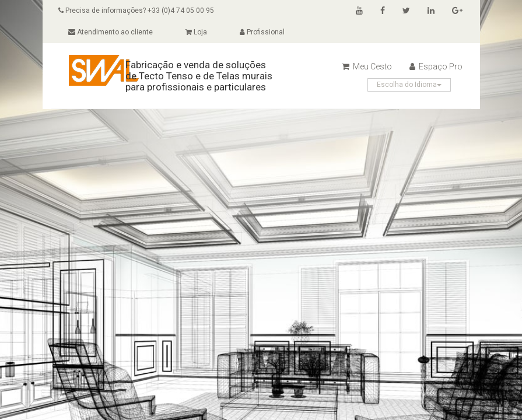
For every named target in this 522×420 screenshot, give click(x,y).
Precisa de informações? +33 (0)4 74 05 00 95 (136, 10)
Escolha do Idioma (409, 85)
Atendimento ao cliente (111, 32)
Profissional (262, 32)
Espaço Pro (436, 66)
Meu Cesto (367, 66)
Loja (196, 32)
